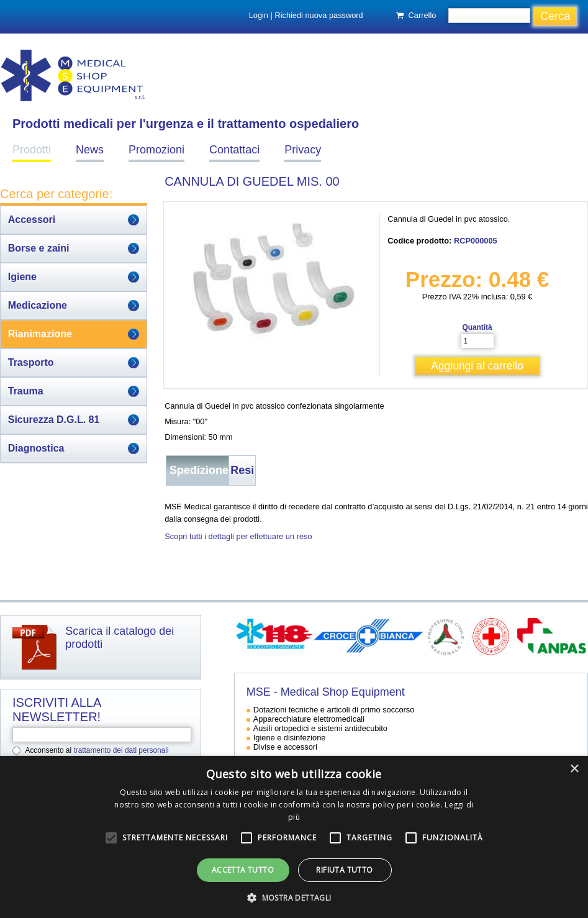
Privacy (303, 150)
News (90, 150)
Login (259, 15)
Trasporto (31, 362)
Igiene (22, 277)
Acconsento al (97, 750)
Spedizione (199, 470)
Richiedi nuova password (319, 15)
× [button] (574, 769)
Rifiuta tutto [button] (344, 870)
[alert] (294, 837)
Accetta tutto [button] (243, 870)
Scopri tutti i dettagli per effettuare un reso (238, 536)
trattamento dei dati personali (121, 750)
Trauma (26, 391)
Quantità (477, 327)
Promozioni (156, 150)
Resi (242, 470)
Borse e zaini (39, 248)
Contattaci (234, 150)
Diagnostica (36, 448)
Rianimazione (40, 334)
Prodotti (32, 150)
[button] (294, 897)
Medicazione (38, 305)
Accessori (32, 220)
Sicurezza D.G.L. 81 (54, 420)
